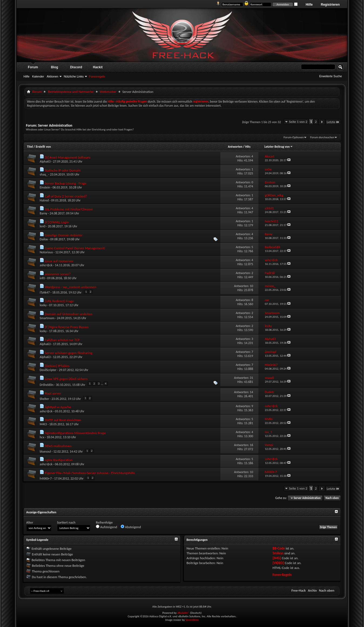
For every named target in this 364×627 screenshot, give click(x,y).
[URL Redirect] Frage (59, 301)
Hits (248, 147)
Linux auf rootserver (59, 261)
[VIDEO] (278, 563)
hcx (42, 437)
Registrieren (330, 5)
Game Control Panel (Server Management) (75, 248)
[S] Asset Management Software (68, 157)
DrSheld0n (47, 385)
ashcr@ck (46, 265)
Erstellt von (43, 147)
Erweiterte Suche (331, 76)
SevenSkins (192, 620)
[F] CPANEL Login (57, 222)
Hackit (98, 67)
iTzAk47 (45, 292)
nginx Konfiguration (59, 460)
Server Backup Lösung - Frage (66, 183)
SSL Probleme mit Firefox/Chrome (69, 209)
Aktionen (53, 76)
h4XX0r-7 (46, 478)
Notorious (46, 252)
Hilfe (309, 5)
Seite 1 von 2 (298, 122)
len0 (43, 226)
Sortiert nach (66, 522)
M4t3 (43, 424)
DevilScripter (48, 370)
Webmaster (108, 92)
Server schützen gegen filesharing (69, 353)
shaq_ (44, 174)
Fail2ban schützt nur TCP (62, 340)
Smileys (278, 553)
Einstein (45, 187)
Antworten (235, 147)
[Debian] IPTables (57, 366)
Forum (33, 67)
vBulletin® (183, 613)
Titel (30, 147)
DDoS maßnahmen (58, 446)
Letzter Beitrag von (279, 147)
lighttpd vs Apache (58, 407)
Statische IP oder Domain (63, 170)
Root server (53, 393)
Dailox (44, 239)
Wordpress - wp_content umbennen (70, 287)
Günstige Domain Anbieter (64, 235)
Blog (55, 67)
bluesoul (45, 451)
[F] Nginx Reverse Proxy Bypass (67, 327)
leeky (43, 305)
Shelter (44, 399)
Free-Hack (299, 590)
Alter (30, 522)
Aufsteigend (107, 527)
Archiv (312, 590)
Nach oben (332, 498)
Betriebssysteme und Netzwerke (71, 92)
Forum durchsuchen (322, 137)
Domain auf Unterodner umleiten (69, 314)
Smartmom (47, 318)
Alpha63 (45, 161)
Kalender (38, 76)
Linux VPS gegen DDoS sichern (66, 379)
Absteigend (131, 527)
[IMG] (277, 558)
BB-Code (279, 548)
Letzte (333, 122)
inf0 (42, 278)
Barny (43, 213)
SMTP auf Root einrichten (63, 420)
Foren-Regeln (282, 575)
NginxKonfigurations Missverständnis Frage (75, 433)
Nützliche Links (74, 76)
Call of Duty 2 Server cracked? (66, 196)
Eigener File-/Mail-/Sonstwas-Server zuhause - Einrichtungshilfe (90, 473)
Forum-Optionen (294, 137)
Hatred (44, 200)
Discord (76, 67)
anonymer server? (58, 274)
